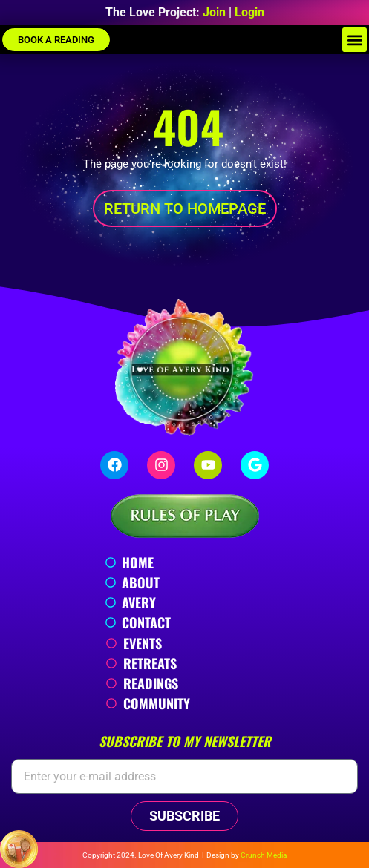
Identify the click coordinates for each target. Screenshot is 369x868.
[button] (355, 40)
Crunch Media (264, 855)
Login (249, 12)
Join (214, 12)
